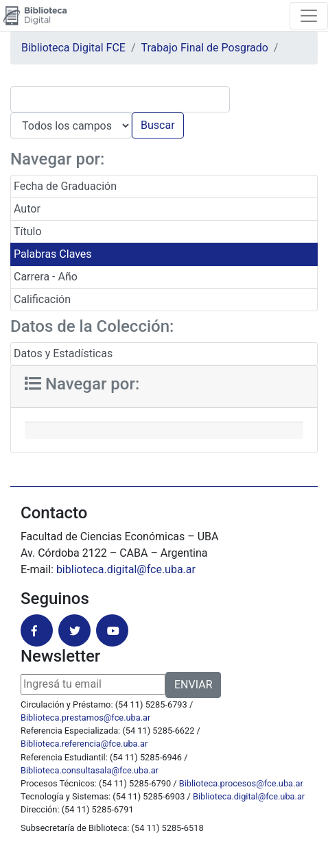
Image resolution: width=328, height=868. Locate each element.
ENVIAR (193, 685)
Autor (27, 209)
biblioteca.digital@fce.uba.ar (126, 569)
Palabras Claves (53, 254)
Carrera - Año (46, 277)
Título (28, 231)
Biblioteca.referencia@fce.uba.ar (84, 744)
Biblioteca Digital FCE (73, 48)
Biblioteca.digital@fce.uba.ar (249, 796)
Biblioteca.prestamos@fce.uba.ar (85, 718)
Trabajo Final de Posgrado (205, 48)
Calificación (42, 299)
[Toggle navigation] (309, 16)
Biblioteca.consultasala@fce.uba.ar (90, 770)
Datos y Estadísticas (63, 353)
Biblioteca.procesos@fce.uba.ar (241, 783)
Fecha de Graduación (65, 186)
